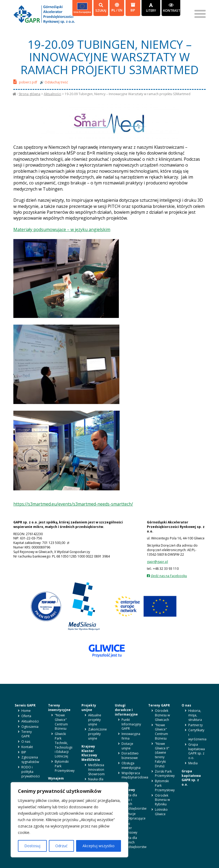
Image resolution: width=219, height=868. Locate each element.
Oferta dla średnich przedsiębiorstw (134, 842)
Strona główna (30, 94)
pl (114, 10)
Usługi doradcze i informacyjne (126, 710)
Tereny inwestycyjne (59, 708)
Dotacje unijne (127, 746)
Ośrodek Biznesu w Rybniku (162, 800)
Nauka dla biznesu (96, 781)
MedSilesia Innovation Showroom (96, 770)
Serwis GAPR (25, 705)
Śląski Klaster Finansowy (129, 828)
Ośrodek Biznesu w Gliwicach (162, 715)
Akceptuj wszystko (99, 846)
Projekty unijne (89, 708)
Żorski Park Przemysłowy (165, 774)
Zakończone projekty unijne (97, 734)
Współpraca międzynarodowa (135, 775)
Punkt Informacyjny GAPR (131, 724)
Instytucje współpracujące (134, 816)
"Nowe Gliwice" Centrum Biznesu (61, 722)
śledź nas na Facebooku (169, 576)
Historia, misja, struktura (195, 715)
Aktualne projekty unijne (95, 720)
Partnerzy (195, 725)
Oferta (26, 716)
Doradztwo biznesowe (130, 756)
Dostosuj (32, 846)
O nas (26, 742)
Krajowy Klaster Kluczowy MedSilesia (91, 753)
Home (26, 711)
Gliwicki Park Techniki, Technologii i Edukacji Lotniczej (64, 745)
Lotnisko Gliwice (161, 812)
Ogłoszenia (30, 727)
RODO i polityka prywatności (31, 772)
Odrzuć (61, 846)
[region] (69, 820)
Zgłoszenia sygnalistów (30, 760)
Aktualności (52, 94)
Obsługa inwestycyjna (131, 765)
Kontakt (27, 747)
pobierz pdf (25, 82)
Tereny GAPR (27, 734)
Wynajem (56, 778)
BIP (133, 8)
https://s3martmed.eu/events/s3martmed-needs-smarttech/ (73, 504)
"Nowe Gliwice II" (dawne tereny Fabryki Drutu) (162, 755)
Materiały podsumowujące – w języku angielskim (62, 229)
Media (193, 763)
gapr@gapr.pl (157, 562)
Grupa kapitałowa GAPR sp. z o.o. (197, 751)
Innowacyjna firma (131, 736)
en (120, 10)
